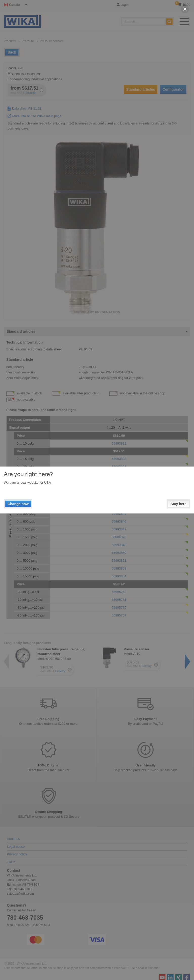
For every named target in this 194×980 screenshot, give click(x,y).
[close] (185, 9)
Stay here (178, 504)
